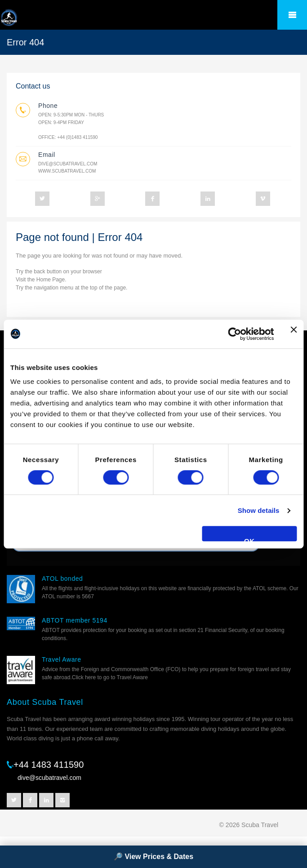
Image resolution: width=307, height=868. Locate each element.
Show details (259, 510)
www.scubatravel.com (67, 171)
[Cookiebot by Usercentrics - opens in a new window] (234, 334)
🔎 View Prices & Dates (153, 857)
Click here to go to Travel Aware (110, 677)
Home (44, 280)
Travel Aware (62, 659)
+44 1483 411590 (49, 765)
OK (249, 539)
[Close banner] (294, 334)
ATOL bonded (62, 579)
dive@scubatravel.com (68, 164)
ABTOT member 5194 (75, 620)
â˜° (292, 15)
